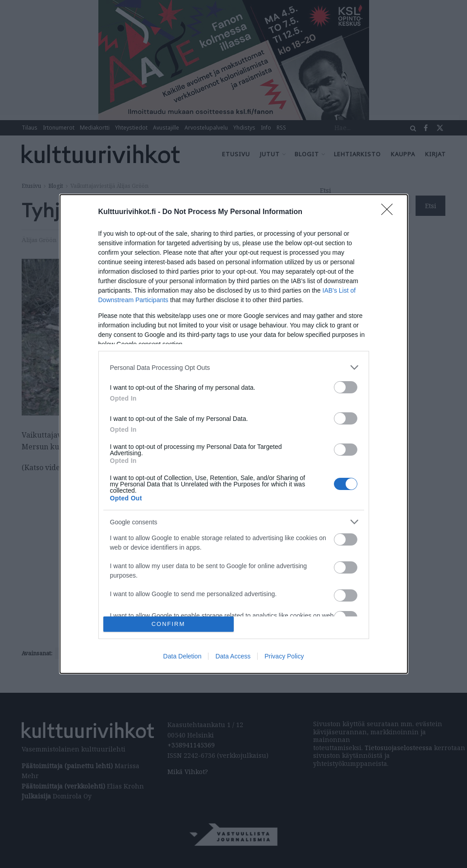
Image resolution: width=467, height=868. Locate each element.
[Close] (390, 212)
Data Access (233, 656)
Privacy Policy (284, 656)
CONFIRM (169, 624)
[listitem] (234, 367)
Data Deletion (183, 656)
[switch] (346, 387)
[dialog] (234, 434)
